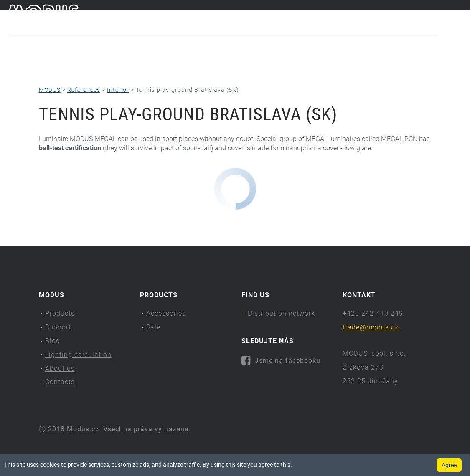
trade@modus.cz (371, 327)
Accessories (166, 313)
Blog (148, 65)
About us (304, 65)
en (460, 16)
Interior (118, 90)
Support (95, 65)
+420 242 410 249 (373, 313)
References (84, 90)
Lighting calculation (220, 65)
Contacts (371, 65)
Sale (153, 327)
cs (446, 16)
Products (29, 65)
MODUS (50, 90)
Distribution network (281, 313)
